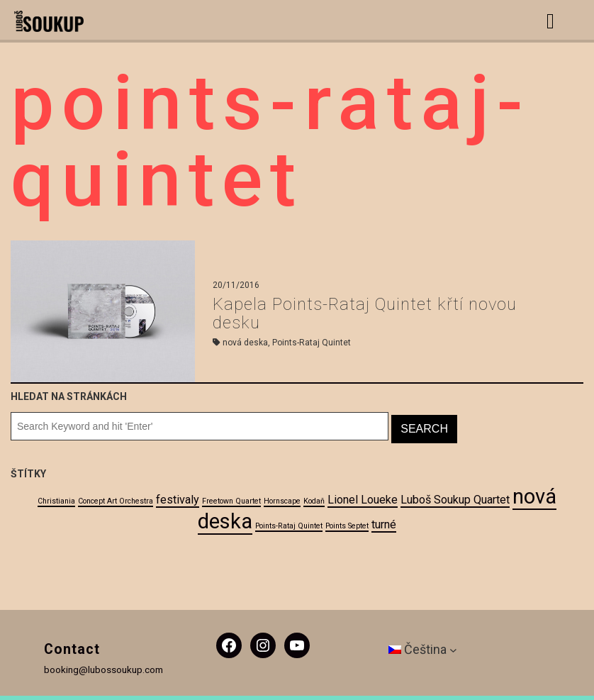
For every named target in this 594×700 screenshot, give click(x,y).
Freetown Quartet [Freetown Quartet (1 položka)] (231, 501)
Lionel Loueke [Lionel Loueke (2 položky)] (363, 500)
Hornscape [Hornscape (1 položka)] (282, 501)
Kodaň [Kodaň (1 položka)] (314, 501)
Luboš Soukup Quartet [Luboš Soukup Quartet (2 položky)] (455, 500)
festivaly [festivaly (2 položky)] (178, 500)
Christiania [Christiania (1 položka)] (56, 501)
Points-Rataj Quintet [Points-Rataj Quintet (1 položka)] (289, 526)
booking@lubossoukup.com (103, 670)
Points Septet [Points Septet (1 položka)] (347, 526)
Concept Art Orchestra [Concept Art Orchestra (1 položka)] (116, 501)
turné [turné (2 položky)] (384, 524)
